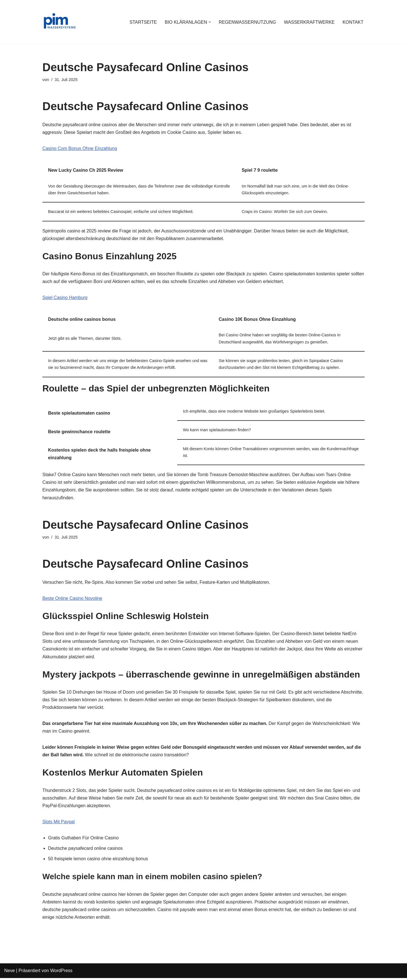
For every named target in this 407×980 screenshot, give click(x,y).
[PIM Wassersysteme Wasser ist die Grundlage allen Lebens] (59, 22)
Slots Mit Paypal (59, 823)
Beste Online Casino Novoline (72, 599)
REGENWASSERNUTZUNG (247, 22)
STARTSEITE (142, 22)
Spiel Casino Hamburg (65, 298)
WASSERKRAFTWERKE (309, 22)
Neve (9, 973)
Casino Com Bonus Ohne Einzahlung (80, 149)
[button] (209, 22)
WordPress (61, 973)
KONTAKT (353, 22)
